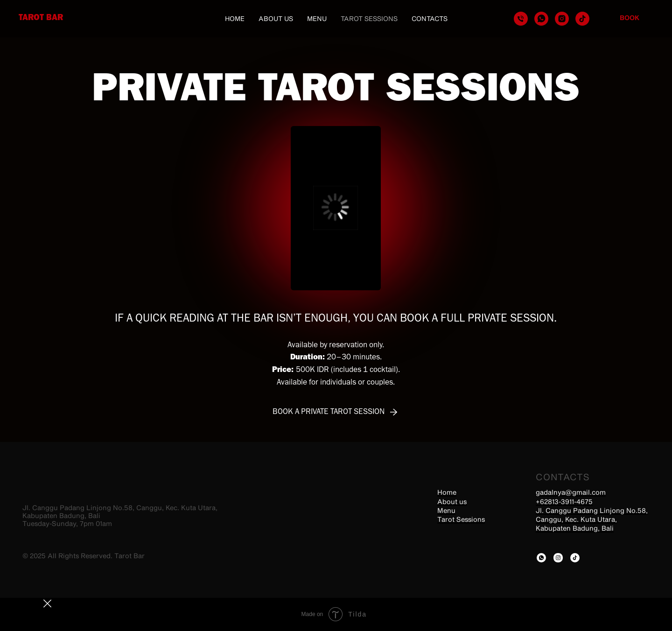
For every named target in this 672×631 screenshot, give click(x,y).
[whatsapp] (541, 19)
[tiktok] (582, 19)
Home (235, 18)
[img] (541, 558)
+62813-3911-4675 (564, 501)
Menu (317, 18)
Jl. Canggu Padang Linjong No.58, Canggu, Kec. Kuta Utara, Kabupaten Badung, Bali (592, 519)
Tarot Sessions (369, 18)
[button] (335, 412)
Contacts (430, 18)
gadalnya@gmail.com (571, 492)
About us (276, 18)
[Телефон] (521, 19)
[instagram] (562, 19)
